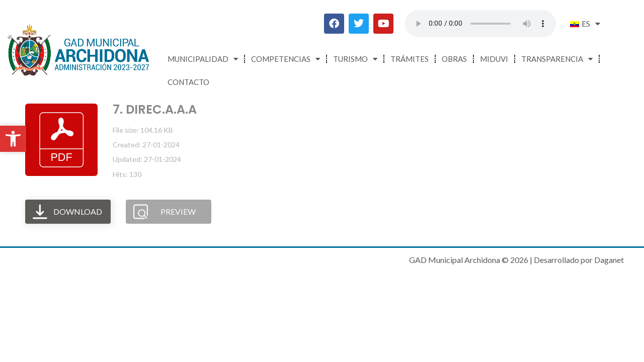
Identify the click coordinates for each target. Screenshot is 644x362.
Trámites (410, 59)
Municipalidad (203, 59)
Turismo (355, 59)
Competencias (286, 59)
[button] (13, 139)
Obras (454, 59)
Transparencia (557, 59)
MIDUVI (494, 59)
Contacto (188, 82)
